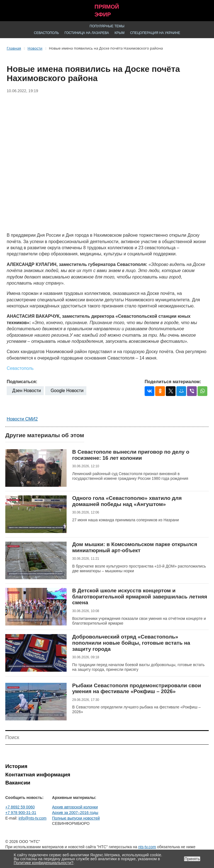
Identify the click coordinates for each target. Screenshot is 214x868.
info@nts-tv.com (32, 818)
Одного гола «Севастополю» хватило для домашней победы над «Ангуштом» (127, 501)
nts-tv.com (147, 847)
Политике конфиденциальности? (43, 863)
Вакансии (18, 783)
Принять (192, 859)
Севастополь (47, 33)
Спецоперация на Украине (155, 33)
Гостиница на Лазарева (87, 33)
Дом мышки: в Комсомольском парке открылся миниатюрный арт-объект (135, 547)
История (16, 766)
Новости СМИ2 (22, 419)
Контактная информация (38, 775)
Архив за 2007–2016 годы (75, 813)
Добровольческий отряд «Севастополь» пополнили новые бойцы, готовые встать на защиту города (131, 643)
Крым (120, 33)
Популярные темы (107, 26)
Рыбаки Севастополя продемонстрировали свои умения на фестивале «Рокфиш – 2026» (137, 689)
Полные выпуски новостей (76, 818)
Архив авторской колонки (75, 807)
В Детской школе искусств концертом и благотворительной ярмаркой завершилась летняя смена (140, 596)
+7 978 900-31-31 (21, 813)
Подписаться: (22, 382)
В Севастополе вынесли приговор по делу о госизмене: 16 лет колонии (131, 455)
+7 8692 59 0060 (20, 807)
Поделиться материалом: (173, 382)
